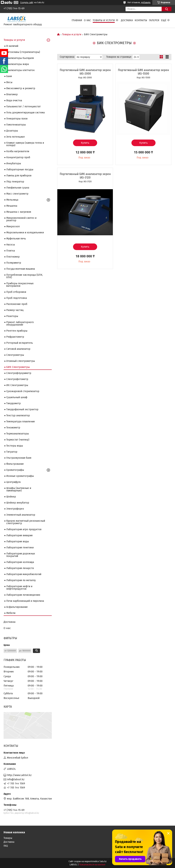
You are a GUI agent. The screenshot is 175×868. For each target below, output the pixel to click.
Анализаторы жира (17, 64)
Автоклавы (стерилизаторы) (23, 52)
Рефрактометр (15, 337)
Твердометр (13, 403)
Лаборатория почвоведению (23, 595)
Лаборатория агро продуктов (24, 529)
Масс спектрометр (17, 194)
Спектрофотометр (17, 379)
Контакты (141, 20)
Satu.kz (103, 861)
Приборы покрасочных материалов (20, 285)
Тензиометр (13, 428)
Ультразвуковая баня (19, 458)
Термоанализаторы (17, 434)
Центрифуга (13, 482)
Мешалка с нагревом (19, 212)
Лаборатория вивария (19, 535)
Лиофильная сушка (18, 188)
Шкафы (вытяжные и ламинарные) (19, 489)
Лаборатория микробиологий (24, 574)
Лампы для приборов (19, 176)
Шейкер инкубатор (18, 503)
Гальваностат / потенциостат (23, 107)
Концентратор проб (18, 157)
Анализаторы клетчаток (20, 70)
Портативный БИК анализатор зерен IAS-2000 (85, 72)
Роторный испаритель (20, 343)
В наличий (12, 46)
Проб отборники (16, 292)
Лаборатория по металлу (21, 580)
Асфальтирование (17, 607)
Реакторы (12, 316)
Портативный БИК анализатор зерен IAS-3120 (85, 176)
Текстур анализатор (18, 415)
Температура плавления (20, 422)
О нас (87, 20)
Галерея (154, 20)
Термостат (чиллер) (18, 440)
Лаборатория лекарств (20, 568)
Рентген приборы (17, 331)
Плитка (11, 251)
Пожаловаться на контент (92, 865)
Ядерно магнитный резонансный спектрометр (26, 522)
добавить (146, 2)
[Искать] (167, 9)
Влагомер (12, 94)
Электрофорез (15, 509)
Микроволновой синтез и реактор (21, 219)
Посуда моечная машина (21, 269)
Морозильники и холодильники (25, 233)
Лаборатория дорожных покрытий (21, 555)
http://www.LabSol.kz (19, 775)
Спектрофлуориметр (19, 373)
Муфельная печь (16, 239)
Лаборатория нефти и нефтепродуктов (19, 588)
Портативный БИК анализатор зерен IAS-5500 (143, 72)
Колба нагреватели (18, 151)
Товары (8, 838)
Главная (77, 20)
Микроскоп (13, 226)
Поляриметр (14, 263)
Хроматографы (15, 470)
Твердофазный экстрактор (22, 409)
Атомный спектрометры (21, 361)
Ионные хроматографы (20, 476)
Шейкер (11, 497)
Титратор (12, 452)
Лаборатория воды (17, 541)
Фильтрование (15, 464)
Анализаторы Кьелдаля (20, 58)
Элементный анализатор (21, 515)
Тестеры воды (15, 446)
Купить (85, 143)
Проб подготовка (17, 298)
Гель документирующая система (25, 113)
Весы (9, 82)
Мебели (11, 613)
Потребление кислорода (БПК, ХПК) (25, 276)
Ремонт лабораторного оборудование (20, 323)
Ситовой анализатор (18, 349)
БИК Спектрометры (18, 367)
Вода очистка (14, 100)
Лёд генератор (15, 182)
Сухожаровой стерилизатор (23, 391)
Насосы (11, 245)
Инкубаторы (14, 163)
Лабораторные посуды (20, 170)
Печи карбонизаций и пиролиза (25, 601)
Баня (9, 76)
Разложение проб (17, 304)
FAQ (6, 846)
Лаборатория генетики (20, 548)
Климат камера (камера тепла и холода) (25, 144)
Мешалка (12, 206)
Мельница (12, 200)
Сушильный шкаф (17, 397)
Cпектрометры (15, 355)
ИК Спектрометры (17, 385)
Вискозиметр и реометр (21, 88)
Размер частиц (15, 310)
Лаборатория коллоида (20, 562)
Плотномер (13, 257)
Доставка (127, 20)
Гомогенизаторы (16, 125)
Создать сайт (27, 2)
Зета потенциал (15, 137)
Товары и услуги (104, 20)
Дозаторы (12, 131)
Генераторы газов (17, 119)
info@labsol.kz (16, 779)
